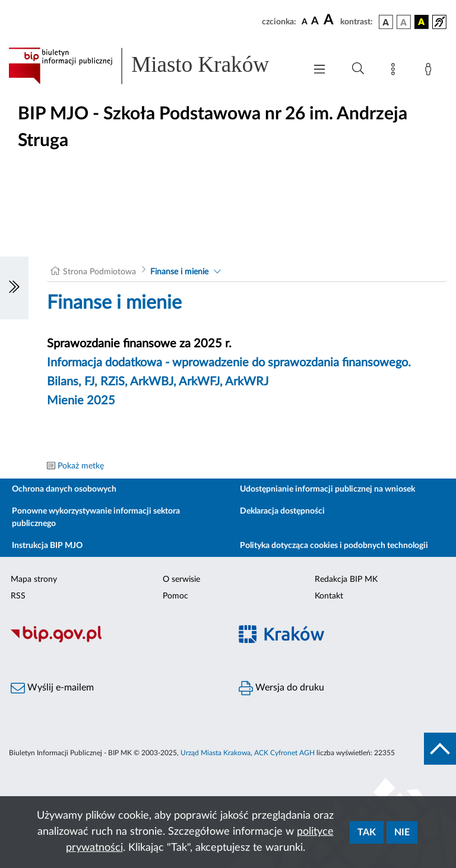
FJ (89, 382)
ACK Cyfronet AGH (284, 753)
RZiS (113, 382)
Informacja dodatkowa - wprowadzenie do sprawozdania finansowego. (229, 363)
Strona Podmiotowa (99, 272)
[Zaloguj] (430, 71)
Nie (402, 832)
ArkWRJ (247, 382)
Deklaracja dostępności (282, 511)
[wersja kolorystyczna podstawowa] (386, 22)
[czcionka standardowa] (305, 21)
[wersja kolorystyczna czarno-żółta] (422, 22)
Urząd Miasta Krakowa (216, 753)
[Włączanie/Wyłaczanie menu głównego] (319, 70)
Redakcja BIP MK (346, 579)
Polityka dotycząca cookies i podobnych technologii (334, 546)
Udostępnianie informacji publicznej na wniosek (327, 489)
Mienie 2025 (81, 401)
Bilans (63, 382)
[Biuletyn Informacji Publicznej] (114, 641)
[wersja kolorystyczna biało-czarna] (404, 22)
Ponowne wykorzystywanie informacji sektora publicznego (96, 517)
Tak (367, 832)
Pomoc (175, 596)
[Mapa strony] (395, 71)
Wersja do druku (281, 688)
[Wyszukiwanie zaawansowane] (358, 69)
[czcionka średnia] (315, 22)
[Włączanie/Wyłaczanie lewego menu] (14, 288)
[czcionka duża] (330, 20)
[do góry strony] (440, 749)
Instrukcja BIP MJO (47, 546)
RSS (18, 596)
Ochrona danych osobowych (64, 489)
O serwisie (181, 579)
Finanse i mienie (179, 272)
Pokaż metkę (81, 466)
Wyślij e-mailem (52, 688)
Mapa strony (34, 579)
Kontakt (329, 596)
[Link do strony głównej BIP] (151, 66)
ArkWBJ (152, 382)
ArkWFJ (199, 382)
